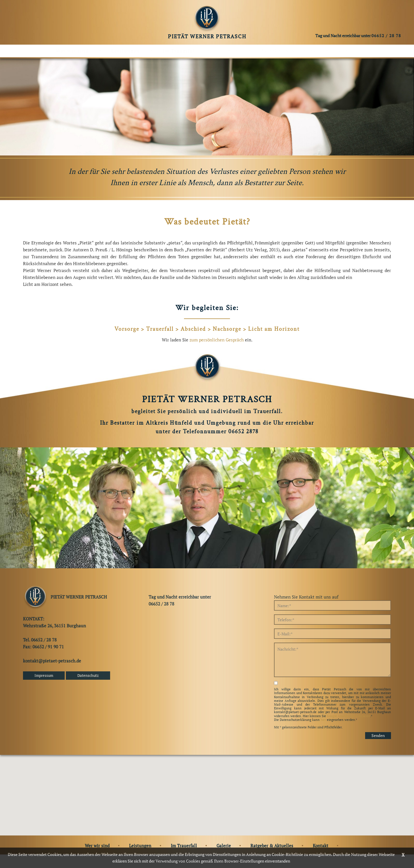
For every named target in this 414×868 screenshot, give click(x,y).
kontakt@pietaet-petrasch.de (52, 661)
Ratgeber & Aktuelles (288, 51)
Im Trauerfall (180, 51)
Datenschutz (88, 675)
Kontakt (348, 51)
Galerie (229, 51)
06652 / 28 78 (386, 35)
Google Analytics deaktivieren (349, 716)
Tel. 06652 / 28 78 (40, 640)
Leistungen (126, 51)
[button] (207, 790)
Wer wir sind (72, 51)
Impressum (44, 675)
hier (323, 720)
